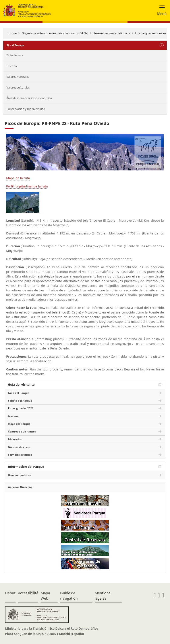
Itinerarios (15, 439)
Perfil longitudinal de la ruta (27, 186)
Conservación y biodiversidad (26, 109)
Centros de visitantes (22, 432)
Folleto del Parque (20, 401)
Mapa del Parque (19, 424)
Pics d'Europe (15, 45)
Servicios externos (20, 455)
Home (13, 33)
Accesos (13, 416)
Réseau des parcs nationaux (112, 33)
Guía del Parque (19, 393)
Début (10, 593)
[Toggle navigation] (161, 10)
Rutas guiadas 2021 (21, 408)
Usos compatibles (20, 475)
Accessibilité (28, 593)
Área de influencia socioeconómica (29, 98)
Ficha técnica (15, 55)
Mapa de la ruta (18, 178)
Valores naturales (18, 77)
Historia (12, 66)
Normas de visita (19, 447)
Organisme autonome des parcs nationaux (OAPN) (55, 33)
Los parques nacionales (151, 33)
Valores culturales (18, 87)
